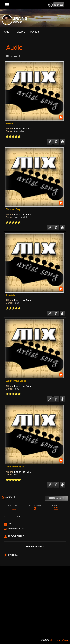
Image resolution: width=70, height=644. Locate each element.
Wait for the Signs (16, 381)
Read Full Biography (35, 546)
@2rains (18, 22)
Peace (9, 123)
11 (14, 507)
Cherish (10, 295)
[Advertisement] (35, 601)
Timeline (20, 32)
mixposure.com (59, 640)
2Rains (9, 56)
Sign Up (59, 5)
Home (6, 32)
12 (56, 507)
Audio (18, 56)
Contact (11, 524)
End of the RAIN (23, 129)
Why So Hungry (15, 467)
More (35, 32)
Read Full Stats (12, 517)
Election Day (13, 209)
